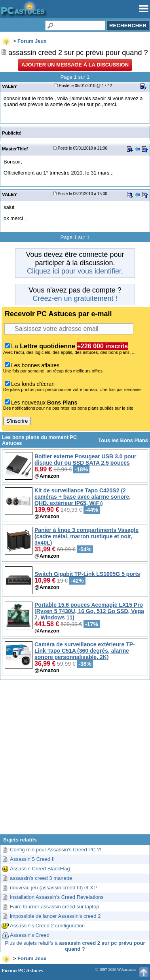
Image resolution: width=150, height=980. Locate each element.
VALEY (9, 86)
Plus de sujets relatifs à (75, 946)
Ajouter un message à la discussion (75, 65)
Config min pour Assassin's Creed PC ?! (56, 850)
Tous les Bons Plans (123, 440)
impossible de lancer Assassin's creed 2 (55, 916)
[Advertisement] (74, 760)
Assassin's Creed (30, 935)
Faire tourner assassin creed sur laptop (54, 907)
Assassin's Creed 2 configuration (47, 926)
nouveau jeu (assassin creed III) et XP (53, 888)
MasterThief (15, 149)
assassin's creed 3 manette (41, 878)
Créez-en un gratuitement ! (75, 298)
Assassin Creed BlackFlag (40, 869)
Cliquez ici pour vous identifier (74, 271)
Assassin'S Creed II (32, 859)
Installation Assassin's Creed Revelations (57, 897)
